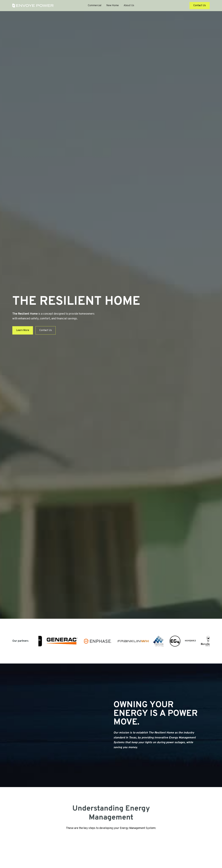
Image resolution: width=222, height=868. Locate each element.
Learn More (23, 330)
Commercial (95, 6)
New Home (113, 6)
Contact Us (200, 6)
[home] (33, 6)
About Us (129, 6)
